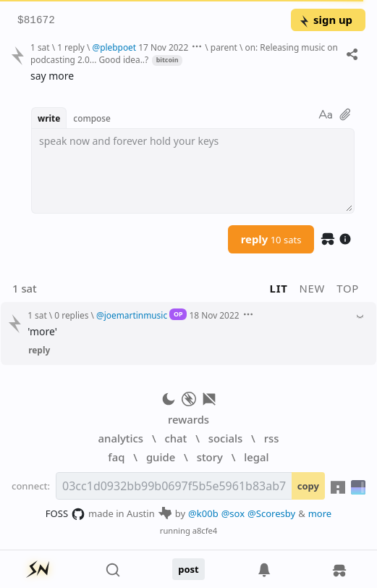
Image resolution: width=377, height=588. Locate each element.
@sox (233, 513)
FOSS (65, 514)
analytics (121, 438)
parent (224, 47)
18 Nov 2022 (214, 315)
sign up (325, 20)
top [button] (348, 288)
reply (271, 239)
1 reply (71, 47)
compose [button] (92, 118)
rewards (188, 419)
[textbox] (193, 171)
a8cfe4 (205, 530)
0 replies (71, 315)
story (210, 457)
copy (308, 486)
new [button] (313, 288)
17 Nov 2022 (163, 47)
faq (116, 457)
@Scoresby (271, 513)
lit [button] (279, 288)
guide (161, 457)
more (320, 513)
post (188, 569)
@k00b (203, 513)
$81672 (36, 21)
